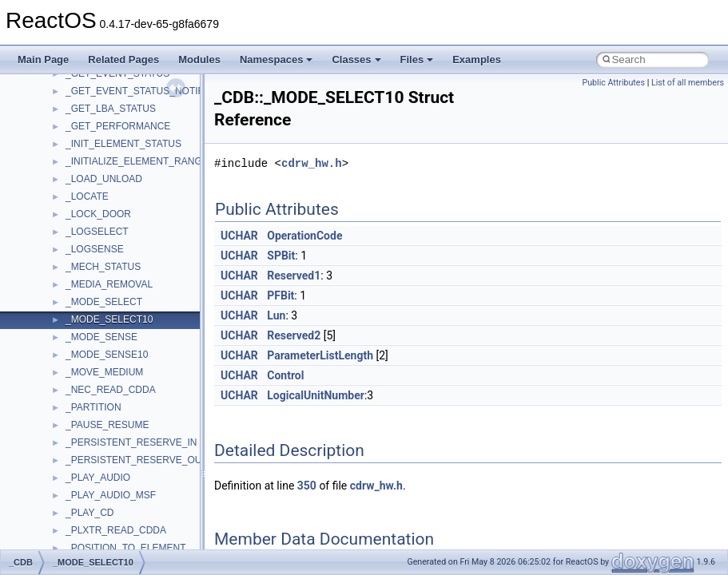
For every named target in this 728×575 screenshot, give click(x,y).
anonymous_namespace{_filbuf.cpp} (130, 526)
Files (417, 59)
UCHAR (239, 236)
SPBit (281, 256)
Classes (356, 59)
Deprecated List (61, 368)
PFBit (280, 295)
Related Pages (123, 59)
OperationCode (304, 236)
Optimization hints (65, 280)
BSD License (55, 315)
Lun (276, 315)
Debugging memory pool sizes (91, 192)
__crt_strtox (78, 491)
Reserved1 (294, 276)
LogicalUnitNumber (316, 395)
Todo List (46, 351)
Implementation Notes (74, 298)
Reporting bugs (60, 210)
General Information (70, 333)
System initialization (69, 245)
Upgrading (49, 105)
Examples (477, 59)
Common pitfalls (62, 175)
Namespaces (276, 59)
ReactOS (34, 87)
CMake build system (70, 157)
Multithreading (57, 263)
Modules (199, 59)
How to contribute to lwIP (80, 140)
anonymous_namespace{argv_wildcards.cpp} (149, 544)
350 (307, 486)
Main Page (43, 59)
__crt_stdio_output (92, 474)
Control (285, 375)
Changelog (50, 122)
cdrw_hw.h (312, 163)
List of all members (688, 83)
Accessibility (79, 509)
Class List (61, 438)
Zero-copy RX (57, 228)
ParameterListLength (320, 355)
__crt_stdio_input (89, 456)
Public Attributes (613, 83)
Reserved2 (294, 335)
